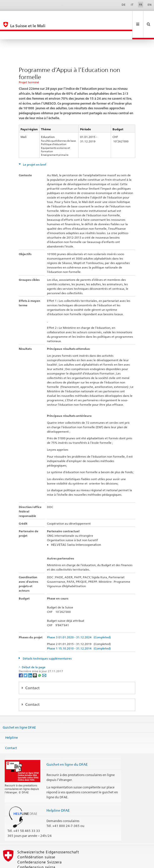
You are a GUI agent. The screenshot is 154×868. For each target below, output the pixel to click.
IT (132, 5)
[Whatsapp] (40, 658)
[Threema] (35, 658)
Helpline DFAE (58, 794)
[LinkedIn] (31, 658)
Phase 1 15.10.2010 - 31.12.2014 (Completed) (79, 632)
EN (150, 5)
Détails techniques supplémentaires (47, 642)
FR (141, 5)
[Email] (44, 658)
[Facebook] (21, 658)
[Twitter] (26, 658)
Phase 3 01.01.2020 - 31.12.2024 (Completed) (79, 621)
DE (124, 5)
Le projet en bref (34, 148)
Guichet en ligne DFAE (19, 711)
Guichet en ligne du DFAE (67, 748)
